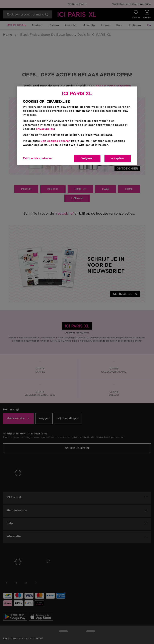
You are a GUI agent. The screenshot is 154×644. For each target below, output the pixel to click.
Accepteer (118, 159)
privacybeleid (45, 129)
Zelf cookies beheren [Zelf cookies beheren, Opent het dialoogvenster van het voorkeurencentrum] (37, 159)
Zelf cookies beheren (56, 141)
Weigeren (87, 159)
